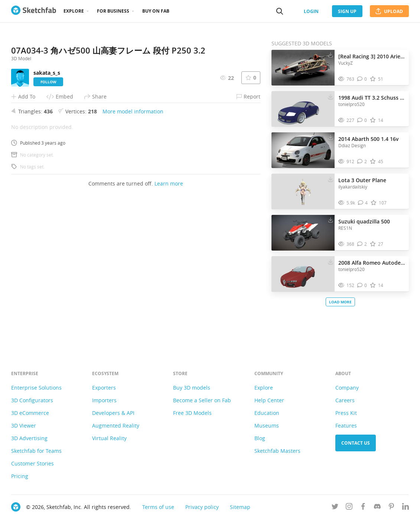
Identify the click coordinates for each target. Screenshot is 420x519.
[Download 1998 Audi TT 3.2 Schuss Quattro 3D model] (331, 96)
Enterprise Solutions (36, 388)
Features (346, 425)
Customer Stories (32, 463)
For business (113, 11)
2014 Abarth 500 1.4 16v (368, 139)
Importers (104, 400)
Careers (345, 400)
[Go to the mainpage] (34, 11)
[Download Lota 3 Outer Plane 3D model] (331, 178)
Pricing (20, 476)
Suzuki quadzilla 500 (364, 221)
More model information (133, 251)
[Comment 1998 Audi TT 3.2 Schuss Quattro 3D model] (362, 120)
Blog (260, 438)
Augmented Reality (116, 425)
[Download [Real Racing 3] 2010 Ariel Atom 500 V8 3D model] (331, 55)
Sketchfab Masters (277, 451)
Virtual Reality (109, 438)
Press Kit (346, 413)
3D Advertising (29, 438)
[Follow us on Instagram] (349, 508)
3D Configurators (32, 400)
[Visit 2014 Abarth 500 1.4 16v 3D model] (303, 150)
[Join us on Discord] (377, 508)
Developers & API (113, 413)
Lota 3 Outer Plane (362, 180)
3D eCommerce (30, 413)
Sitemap (240, 507)
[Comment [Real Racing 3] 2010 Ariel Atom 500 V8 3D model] (362, 79)
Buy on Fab (156, 11)
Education (267, 413)
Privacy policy (202, 507)
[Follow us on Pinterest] (391, 508)
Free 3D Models (192, 413)
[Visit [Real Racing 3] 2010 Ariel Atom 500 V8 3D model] (303, 68)
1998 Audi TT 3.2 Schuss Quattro (372, 98)
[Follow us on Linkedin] (406, 508)
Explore (74, 11)
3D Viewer (24, 425)
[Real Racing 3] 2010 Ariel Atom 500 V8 (372, 56)
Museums (267, 425)
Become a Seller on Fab (202, 400)
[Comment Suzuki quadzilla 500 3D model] (362, 244)
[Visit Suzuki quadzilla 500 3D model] (303, 233)
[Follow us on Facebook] (363, 508)
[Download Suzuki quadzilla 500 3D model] (331, 220)
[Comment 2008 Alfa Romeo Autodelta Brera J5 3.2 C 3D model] (362, 285)
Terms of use (158, 507)
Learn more (169, 323)
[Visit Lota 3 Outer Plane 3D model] (303, 191)
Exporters (104, 388)
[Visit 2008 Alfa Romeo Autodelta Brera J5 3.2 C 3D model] (303, 274)
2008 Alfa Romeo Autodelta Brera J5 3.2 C (372, 263)
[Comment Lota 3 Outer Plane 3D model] (363, 203)
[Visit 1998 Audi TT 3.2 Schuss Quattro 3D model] (303, 109)
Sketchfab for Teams (36, 451)
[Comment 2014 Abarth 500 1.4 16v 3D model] (362, 162)
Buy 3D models (192, 388)
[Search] (280, 11)
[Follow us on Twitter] (335, 508)
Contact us (356, 443)
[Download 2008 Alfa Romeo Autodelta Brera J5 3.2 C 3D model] (331, 261)
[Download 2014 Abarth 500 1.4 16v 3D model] (331, 137)
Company (347, 388)
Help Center (269, 400)
